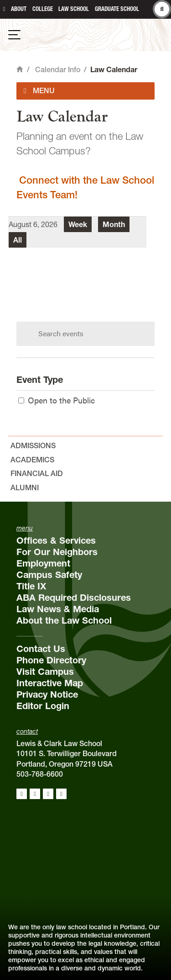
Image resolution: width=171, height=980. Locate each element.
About (19, 9)
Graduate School (117, 9)
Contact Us (41, 649)
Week (78, 224)
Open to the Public (57, 400)
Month (114, 224)
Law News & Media (58, 609)
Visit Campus (45, 672)
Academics (32, 460)
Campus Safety (49, 575)
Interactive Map (50, 683)
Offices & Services (56, 540)
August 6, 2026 (33, 224)
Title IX (31, 586)
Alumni (25, 487)
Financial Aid (37, 473)
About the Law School (64, 620)
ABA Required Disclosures (74, 598)
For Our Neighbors (57, 552)
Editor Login (43, 706)
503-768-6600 (40, 774)
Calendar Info (58, 69)
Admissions (33, 445)
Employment (43, 563)
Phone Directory (51, 660)
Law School (74, 9)
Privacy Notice (47, 694)
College (43, 9)
